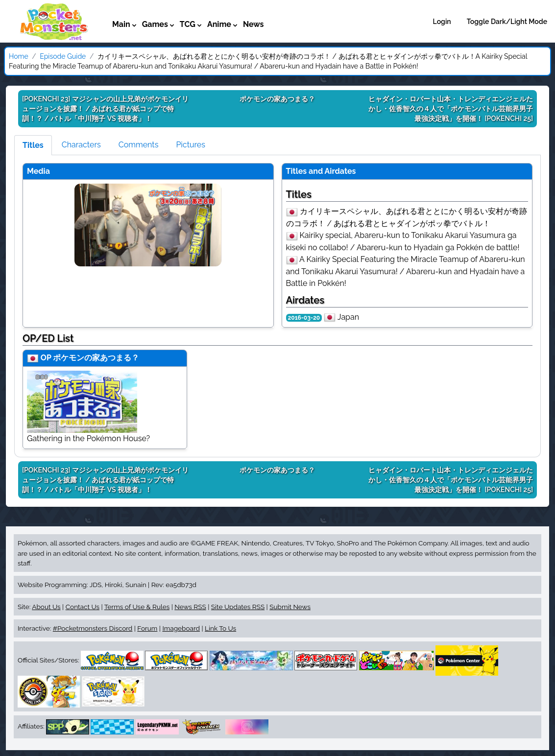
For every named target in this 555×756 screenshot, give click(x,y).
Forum (147, 628)
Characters (81, 145)
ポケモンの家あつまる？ (96, 358)
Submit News (290, 607)
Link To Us (220, 628)
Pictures (191, 145)
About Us (46, 607)
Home (19, 56)
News (253, 24)
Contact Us (83, 607)
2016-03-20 (304, 318)
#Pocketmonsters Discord (93, 628)
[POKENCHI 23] (105, 109)
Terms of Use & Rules (137, 607)
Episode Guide (63, 56)
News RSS (190, 607)
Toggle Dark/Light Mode (507, 22)
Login (442, 22)
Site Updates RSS (238, 607)
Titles (33, 145)
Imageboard (181, 628)
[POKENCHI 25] (451, 109)
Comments (139, 145)
